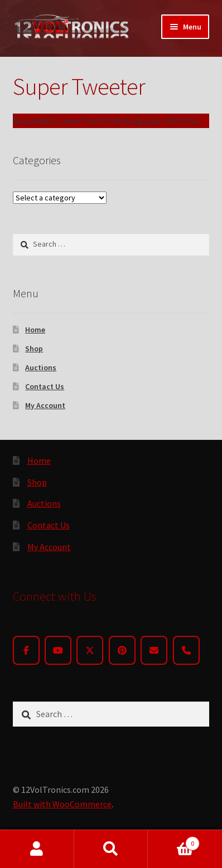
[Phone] (186, 650)
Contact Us (45, 386)
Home (35, 330)
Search (111, 849)
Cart (173, 841)
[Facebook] (26, 650)
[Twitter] (90, 650)
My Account (45, 405)
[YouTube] (58, 650)
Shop (34, 349)
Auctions (41, 367)
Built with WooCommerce (62, 804)
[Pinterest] (122, 650)
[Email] (154, 650)
